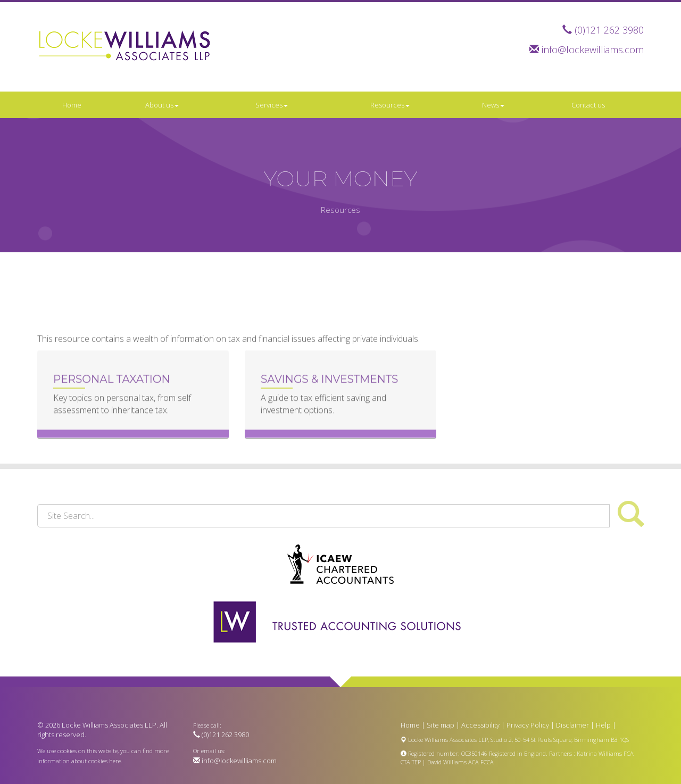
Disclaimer (572, 725)
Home (72, 105)
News (493, 105)
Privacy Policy (528, 725)
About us (162, 105)
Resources (390, 105)
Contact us (588, 105)
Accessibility (480, 725)
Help (603, 725)
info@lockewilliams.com (593, 49)
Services (272, 105)
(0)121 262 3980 (609, 30)
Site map (441, 725)
